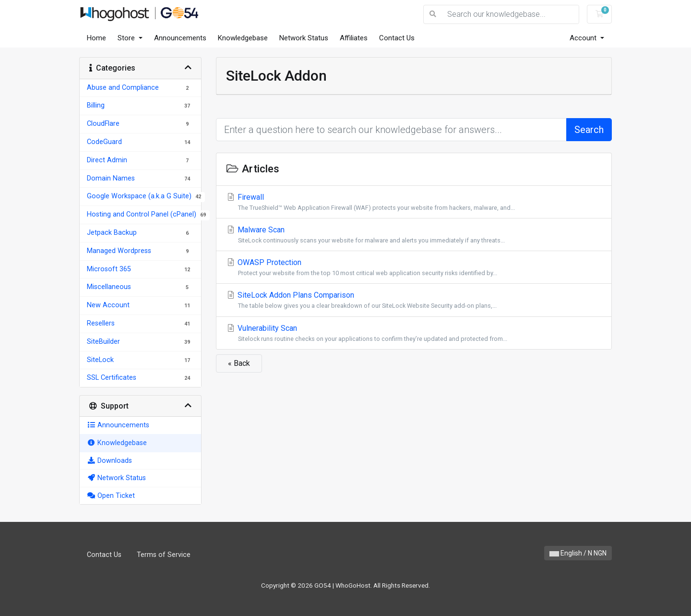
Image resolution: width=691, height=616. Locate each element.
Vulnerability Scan (414, 333)
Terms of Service (164, 555)
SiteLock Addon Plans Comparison (414, 300)
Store (127, 38)
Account (584, 38)
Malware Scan (414, 235)
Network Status (304, 38)
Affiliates (354, 38)
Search (589, 130)
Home (96, 38)
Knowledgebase (243, 38)
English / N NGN (578, 553)
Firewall (414, 202)
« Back (239, 363)
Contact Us (397, 38)
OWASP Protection (414, 268)
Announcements (180, 38)
